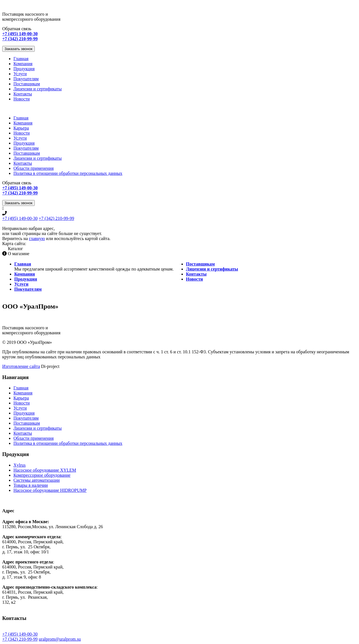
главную (37, 238)
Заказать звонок (18, 49)
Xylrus (20, 465)
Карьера (21, 128)
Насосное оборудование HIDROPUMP (50, 490)
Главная (21, 59)
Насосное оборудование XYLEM (45, 470)
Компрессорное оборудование (42, 475)
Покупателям (26, 79)
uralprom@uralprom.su (60, 639)
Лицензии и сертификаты (38, 89)
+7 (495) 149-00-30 (20, 218)
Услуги (20, 74)
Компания (23, 64)
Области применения (34, 168)
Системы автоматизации (37, 480)
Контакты (23, 94)
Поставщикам (27, 84)
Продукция (24, 69)
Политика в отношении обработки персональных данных (68, 173)
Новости (22, 99)
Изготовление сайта (21, 366)
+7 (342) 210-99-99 (56, 218)
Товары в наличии (31, 485)
